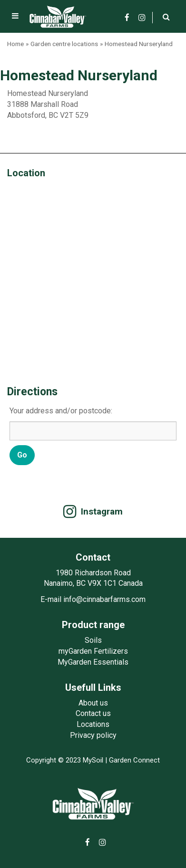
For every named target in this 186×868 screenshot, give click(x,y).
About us (93, 703)
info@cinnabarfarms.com (104, 599)
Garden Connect (134, 760)
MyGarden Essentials (93, 662)
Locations (93, 724)
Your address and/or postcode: (61, 411)
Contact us (93, 713)
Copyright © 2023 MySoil (65, 760)
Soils (93, 640)
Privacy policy (93, 735)
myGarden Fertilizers (93, 651)
